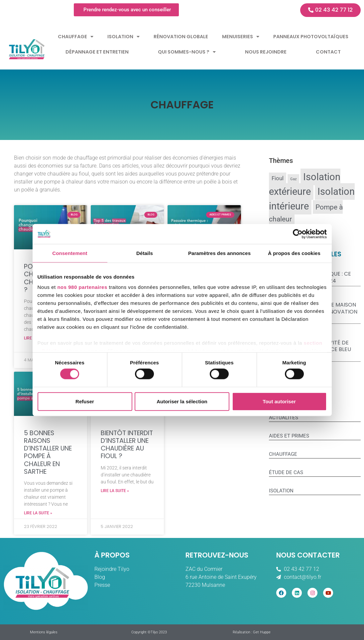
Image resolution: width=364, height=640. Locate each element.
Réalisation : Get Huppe (252, 632)
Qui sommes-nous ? (187, 52)
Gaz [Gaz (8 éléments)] (293, 179)
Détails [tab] (145, 253)
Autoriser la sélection (182, 401)
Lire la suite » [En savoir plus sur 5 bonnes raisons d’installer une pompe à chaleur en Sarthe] (38, 513)
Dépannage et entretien (97, 52)
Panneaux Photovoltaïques (311, 37)
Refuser (85, 401)
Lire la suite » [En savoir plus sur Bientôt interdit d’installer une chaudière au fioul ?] (115, 491)
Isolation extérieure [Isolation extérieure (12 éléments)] (305, 184)
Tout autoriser (279, 401)
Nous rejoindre (266, 52)
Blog (100, 577)
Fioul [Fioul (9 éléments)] (278, 178)
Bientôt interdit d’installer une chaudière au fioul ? (127, 445)
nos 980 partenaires (82, 287)
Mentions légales (44, 632)
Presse (102, 585)
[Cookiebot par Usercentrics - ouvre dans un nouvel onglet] (298, 234)
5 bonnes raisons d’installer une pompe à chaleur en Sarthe (48, 452)
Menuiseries (241, 37)
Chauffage (76, 37)
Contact (328, 52)
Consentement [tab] (70, 253)
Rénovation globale (181, 37)
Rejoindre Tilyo (112, 569)
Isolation (123, 37)
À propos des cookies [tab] (294, 253)
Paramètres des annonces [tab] (219, 253)
